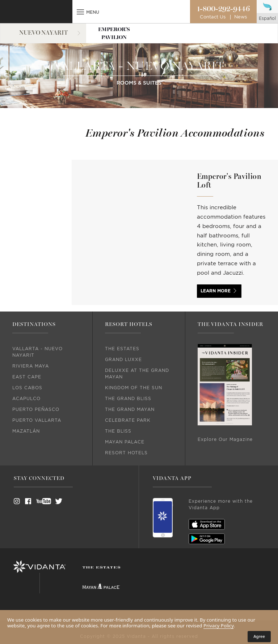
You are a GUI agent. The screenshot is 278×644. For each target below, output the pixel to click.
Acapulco (26, 399)
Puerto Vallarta (37, 420)
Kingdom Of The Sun (134, 388)
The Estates (122, 349)
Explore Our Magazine (225, 439)
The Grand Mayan (130, 409)
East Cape (27, 377)
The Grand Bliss (128, 399)
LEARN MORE (216, 291)
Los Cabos (27, 388)
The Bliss (118, 431)
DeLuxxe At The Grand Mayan (137, 374)
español (267, 18)
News (241, 17)
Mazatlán (26, 431)
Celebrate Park (128, 420)
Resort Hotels (126, 453)
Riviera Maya (31, 366)
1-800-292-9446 (223, 9)
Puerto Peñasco (36, 409)
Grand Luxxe (123, 360)
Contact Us (213, 17)
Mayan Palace (125, 442)
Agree (259, 636)
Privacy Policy (219, 626)
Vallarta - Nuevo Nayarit (37, 352)
